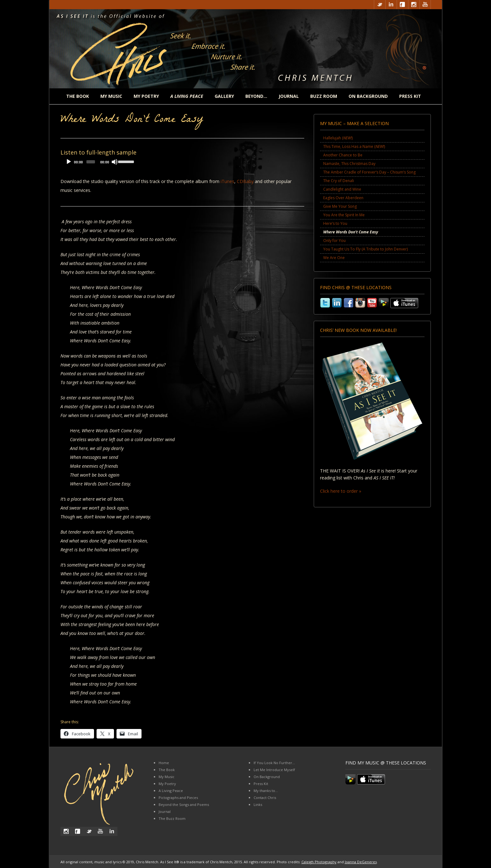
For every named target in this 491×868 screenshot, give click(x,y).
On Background (368, 96)
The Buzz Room (172, 818)
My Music (111, 96)
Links (258, 805)
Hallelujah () (338, 138)
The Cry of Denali (339, 181)
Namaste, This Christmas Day (349, 164)
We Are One (334, 258)
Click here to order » (341, 491)
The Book (78, 96)
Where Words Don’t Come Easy (351, 232)
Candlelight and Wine (342, 189)
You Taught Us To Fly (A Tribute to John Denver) (365, 249)
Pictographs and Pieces (178, 798)
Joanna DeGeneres (361, 862)
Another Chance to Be (343, 155)
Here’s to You (335, 223)
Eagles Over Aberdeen (343, 198)
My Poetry (146, 96)
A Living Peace (171, 791)
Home (164, 763)
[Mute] (115, 162)
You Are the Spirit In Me (344, 215)
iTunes (227, 181)
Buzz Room (324, 96)
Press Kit (410, 96)
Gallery (224, 96)
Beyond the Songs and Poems (184, 805)
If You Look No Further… (274, 763)
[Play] (69, 162)
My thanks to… (266, 791)
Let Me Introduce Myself (274, 770)
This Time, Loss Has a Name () (354, 146)
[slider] (91, 162)
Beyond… (256, 96)
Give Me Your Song (340, 206)
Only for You (334, 241)
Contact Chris (265, 798)
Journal (289, 96)
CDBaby (245, 181)
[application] (98, 163)
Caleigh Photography (319, 862)
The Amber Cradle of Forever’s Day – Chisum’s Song (369, 172)
